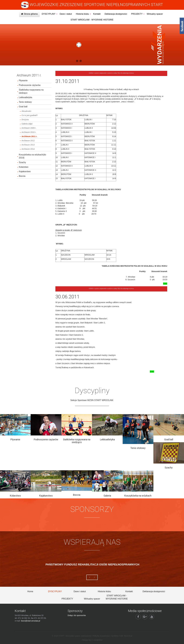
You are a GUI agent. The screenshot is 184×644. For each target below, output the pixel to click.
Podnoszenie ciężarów (30, 85)
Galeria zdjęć (27, 124)
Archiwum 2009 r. (29, 128)
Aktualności (26, 111)
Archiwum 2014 (28, 149)
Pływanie (23, 81)
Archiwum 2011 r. (29, 136)
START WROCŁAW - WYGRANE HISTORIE (92, 20)
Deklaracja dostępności (116, 14)
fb (182, 26)
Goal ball (23, 107)
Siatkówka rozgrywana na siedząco (31, 91)
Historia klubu (82, 14)
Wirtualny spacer (155, 14)
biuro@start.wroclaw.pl (31, 621)
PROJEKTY (137, 14)
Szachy (22, 162)
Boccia (22, 176)
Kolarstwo (24, 167)
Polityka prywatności (101, 636)
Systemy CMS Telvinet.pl (122, 636)
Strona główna (29, 14)
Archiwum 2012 (28, 141)
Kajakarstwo (25, 171)
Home (30, 591)
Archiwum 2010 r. (29, 132)
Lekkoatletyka (25, 97)
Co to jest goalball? (30, 115)
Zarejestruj (98, 640)
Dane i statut (66, 14)
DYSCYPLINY (49, 14)
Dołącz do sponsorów (77, 615)
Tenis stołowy (25, 102)
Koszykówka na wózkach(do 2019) (32, 156)
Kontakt (97, 14)
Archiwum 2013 (28, 145)
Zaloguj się (86, 640)
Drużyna (25, 120)
